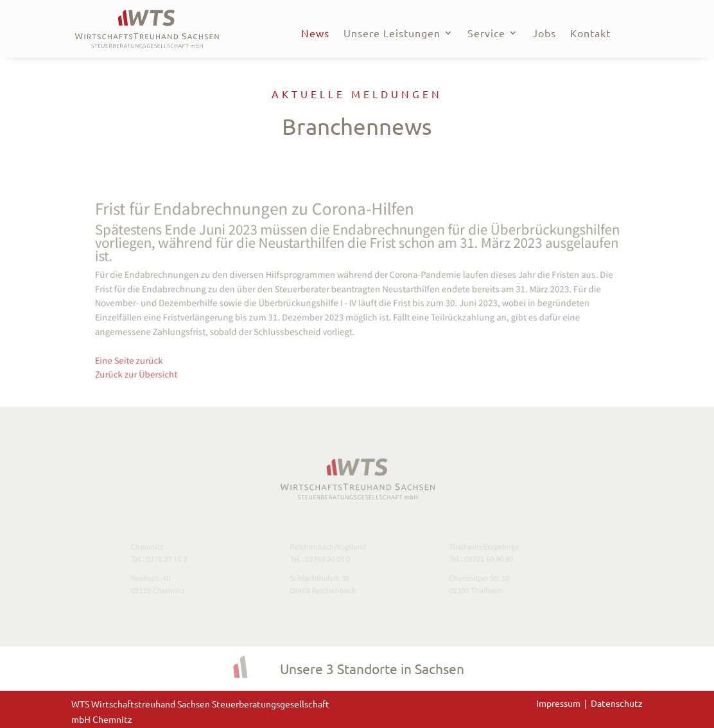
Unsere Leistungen (392, 34)
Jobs (544, 34)
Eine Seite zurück (146, 355)
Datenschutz (617, 703)
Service (486, 34)
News (315, 34)
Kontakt (590, 34)
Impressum (560, 703)
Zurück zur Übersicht (152, 368)
